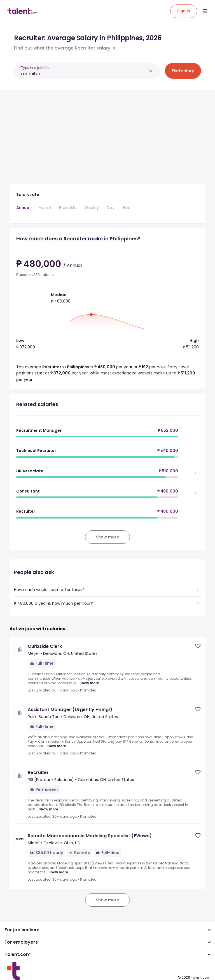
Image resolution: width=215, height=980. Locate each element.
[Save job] (198, 646)
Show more (89, 683)
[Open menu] (205, 11)
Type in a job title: (36, 68)
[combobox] (84, 74)
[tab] (23, 210)
